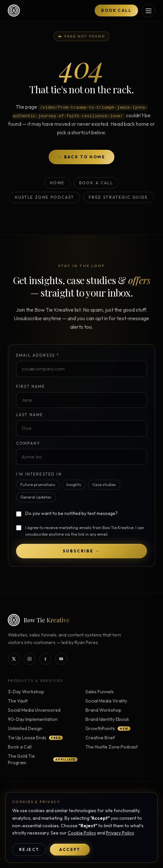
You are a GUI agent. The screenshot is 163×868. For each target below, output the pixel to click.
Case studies (104, 485)
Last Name (30, 415)
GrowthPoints (108, 728)
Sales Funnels (100, 692)
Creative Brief (100, 738)
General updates (36, 497)
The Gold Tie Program (43, 759)
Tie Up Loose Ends (35, 738)
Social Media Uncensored (34, 710)
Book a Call (96, 183)
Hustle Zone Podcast (45, 197)
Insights (74, 485)
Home (57, 183)
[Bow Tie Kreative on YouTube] (61, 659)
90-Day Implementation (33, 719)
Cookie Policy (82, 833)
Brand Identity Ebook (107, 719)
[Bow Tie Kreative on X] (14, 659)
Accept (70, 849)
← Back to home (82, 157)
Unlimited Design (25, 728)
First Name (31, 386)
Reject (29, 849)
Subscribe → (81, 551)
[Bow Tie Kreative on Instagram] (30, 659)
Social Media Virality (106, 701)
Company (28, 443)
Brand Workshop (103, 710)
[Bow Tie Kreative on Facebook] (45, 659)
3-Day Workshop (26, 692)
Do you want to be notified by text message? (71, 513)
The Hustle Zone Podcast (112, 747)
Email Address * (38, 355)
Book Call (116, 10)
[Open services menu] (149, 11)
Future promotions (38, 485)
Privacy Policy (120, 833)
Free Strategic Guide (118, 197)
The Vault (18, 701)
